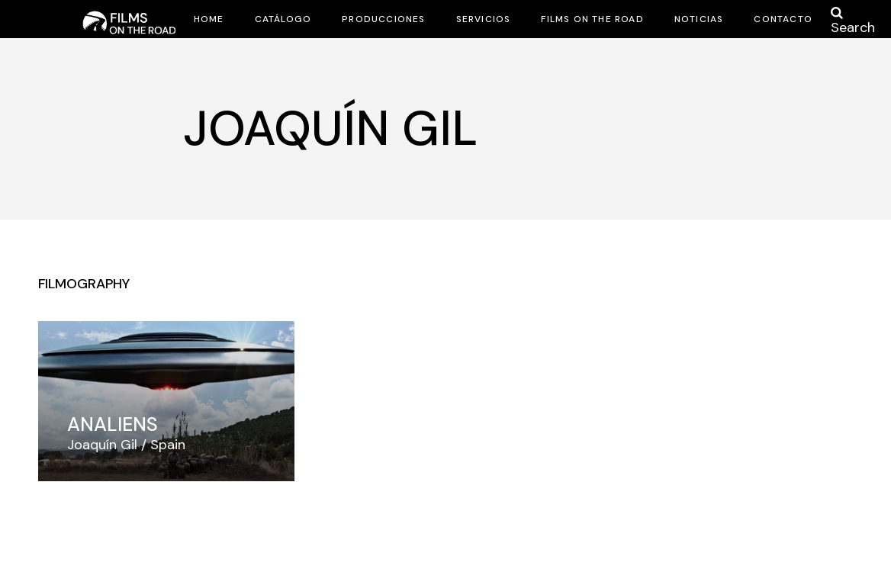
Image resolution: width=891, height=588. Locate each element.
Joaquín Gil (102, 445)
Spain (168, 445)
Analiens (113, 424)
